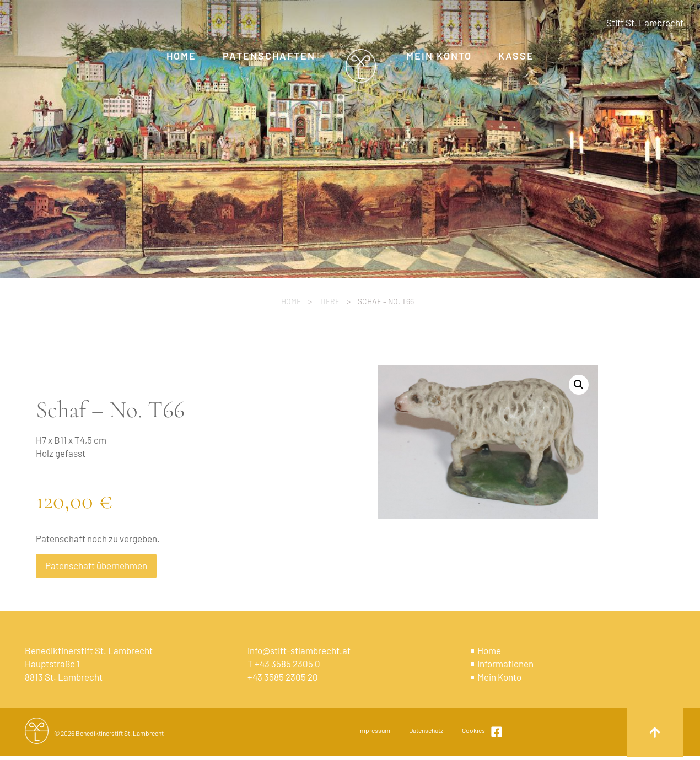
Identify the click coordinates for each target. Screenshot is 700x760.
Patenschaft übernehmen (96, 565)
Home (291, 301)
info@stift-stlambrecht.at (299, 650)
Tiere (329, 301)
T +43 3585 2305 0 (284, 664)
